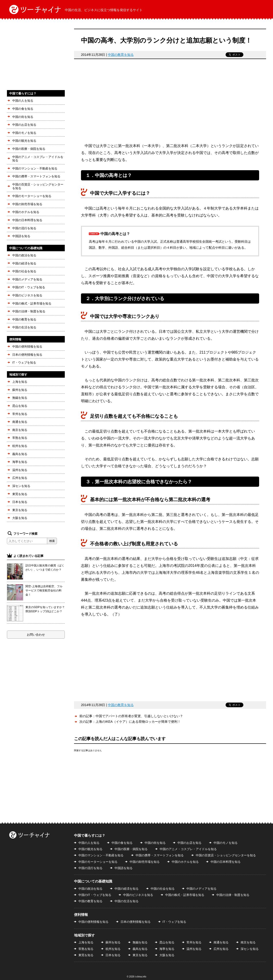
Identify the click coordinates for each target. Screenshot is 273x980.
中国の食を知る (23, 109)
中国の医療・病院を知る (29, 149)
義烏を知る (20, 454)
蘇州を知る (20, 390)
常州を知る (20, 414)
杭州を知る (20, 446)
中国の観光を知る (24, 141)
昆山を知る (20, 406)
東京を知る (20, 510)
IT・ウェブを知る (24, 363)
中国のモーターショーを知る (32, 196)
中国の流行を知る (24, 228)
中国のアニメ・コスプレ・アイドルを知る (38, 159)
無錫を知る (20, 398)
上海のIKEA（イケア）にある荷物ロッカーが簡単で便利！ (138, 722)
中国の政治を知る (24, 255)
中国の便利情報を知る (27, 347)
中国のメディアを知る (27, 279)
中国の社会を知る (24, 271)
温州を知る (20, 470)
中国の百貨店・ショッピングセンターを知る (38, 186)
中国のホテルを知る (26, 212)
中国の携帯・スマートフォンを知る (36, 176)
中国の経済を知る (24, 263)
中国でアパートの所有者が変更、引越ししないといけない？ (139, 716)
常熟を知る (20, 438)
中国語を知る (21, 236)
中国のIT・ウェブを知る (29, 287)
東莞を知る (20, 494)
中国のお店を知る (24, 125)
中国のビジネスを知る (27, 295)
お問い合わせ (36, 635)
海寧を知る (20, 462)
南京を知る (20, 430)
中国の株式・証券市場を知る (32, 303)
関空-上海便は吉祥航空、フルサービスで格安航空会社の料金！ (44, 591)
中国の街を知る (23, 117)
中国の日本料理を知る (27, 220)
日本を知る (20, 502)
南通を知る (20, 422)
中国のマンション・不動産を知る (35, 168)
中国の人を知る (23, 101)
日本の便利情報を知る (27, 355)
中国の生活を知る (24, 327)
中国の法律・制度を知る (29, 311)
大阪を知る (20, 518)
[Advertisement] (170, 103)
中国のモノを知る (24, 133)
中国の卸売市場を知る (27, 204)
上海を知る (20, 382)
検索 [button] (52, 541)
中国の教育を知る (121, 55)
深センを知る (21, 486)
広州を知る (20, 478)
